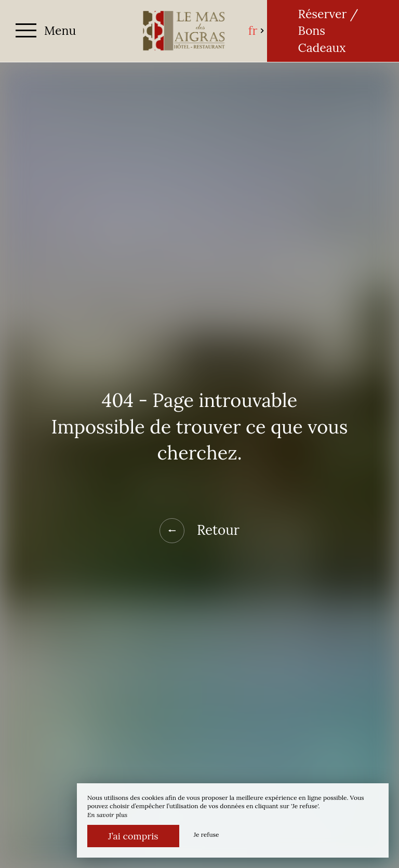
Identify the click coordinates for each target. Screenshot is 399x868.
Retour (199, 531)
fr (257, 30)
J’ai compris (133, 836)
